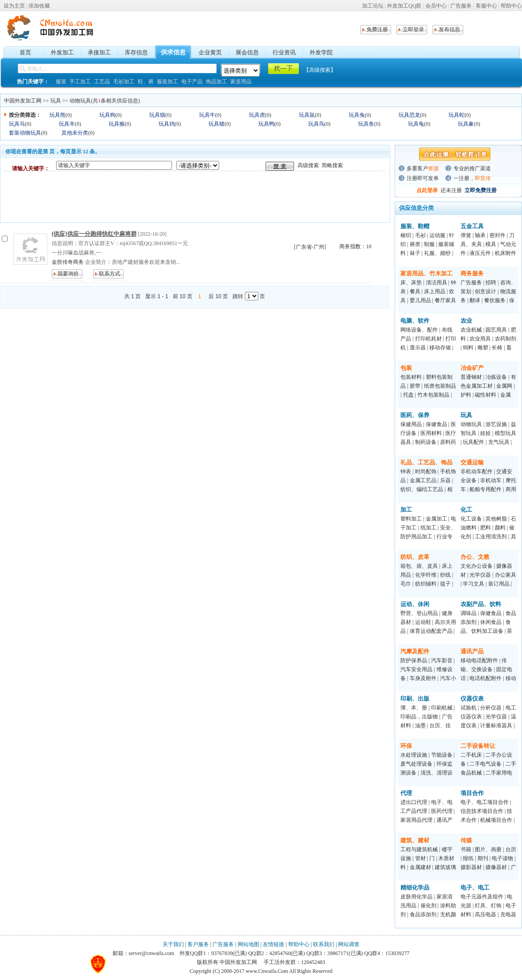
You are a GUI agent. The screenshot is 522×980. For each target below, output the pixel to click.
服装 (61, 82)
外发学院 (321, 52)
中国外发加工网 (23, 101)
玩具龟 (416, 124)
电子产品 (192, 82)
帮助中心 (511, 6)
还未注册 (451, 190)
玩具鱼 (366, 124)
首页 (25, 52)
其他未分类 (75, 133)
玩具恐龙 (409, 115)
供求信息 (173, 52)
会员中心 (436, 6)
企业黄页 (210, 52)
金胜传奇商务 (68, 262)
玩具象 (466, 124)
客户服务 (198, 944)
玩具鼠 (307, 115)
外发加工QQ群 (404, 6)
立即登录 (413, 29)
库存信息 (136, 52)
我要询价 (68, 274)
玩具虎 (257, 115)
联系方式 (110, 274)
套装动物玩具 (25, 133)
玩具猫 (157, 115)
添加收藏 (39, 6)
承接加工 (99, 52)
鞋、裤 (146, 82)
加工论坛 (373, 6)
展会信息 (247, 52)
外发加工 (62, 52)
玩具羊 (67, 124)
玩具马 (17, 124)
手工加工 (80, 82)
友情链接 (273, 944)
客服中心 (486, 6)
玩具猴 (117, 124)
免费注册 (377, 29)
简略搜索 (332, 165)
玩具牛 (207, 115)
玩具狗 (107, 115)
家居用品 (241, 82)
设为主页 (14, 6)
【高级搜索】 (320, 70)
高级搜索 (308, 165)
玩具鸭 (266, 124)
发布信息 (449, 29)
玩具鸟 (316, 124)
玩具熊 (57, 115)
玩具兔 (357, 115)
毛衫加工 (124, 82)
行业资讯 (284, 52)
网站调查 (349, 944)
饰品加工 (216, 82)
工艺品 (102, 82)
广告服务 (461, 6)
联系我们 (324, 944)
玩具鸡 (167, 124)
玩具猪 (216, 124)
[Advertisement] (166, 197)
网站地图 (249, 944)
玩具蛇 (457, 115)
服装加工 (167, 82)
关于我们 (173, 944)
